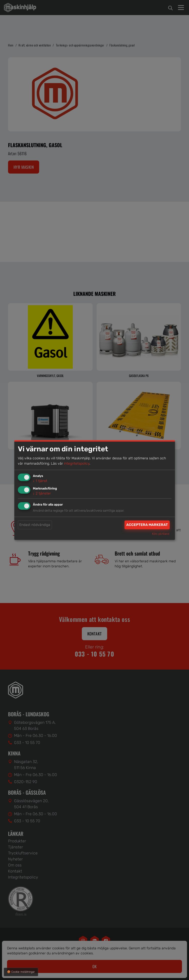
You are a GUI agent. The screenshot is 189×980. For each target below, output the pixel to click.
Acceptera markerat (147, 525)
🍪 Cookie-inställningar (21, 972)
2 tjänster (42, 493)
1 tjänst (40, 481)
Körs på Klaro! (161, 534)
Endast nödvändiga (35, 525)
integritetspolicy (77, 464)
